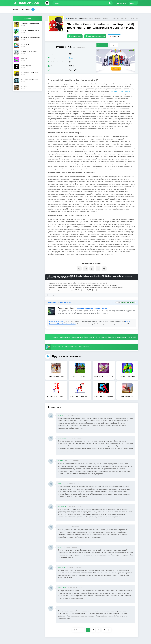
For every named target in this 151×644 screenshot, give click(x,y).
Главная (16, 9)
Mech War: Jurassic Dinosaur (121, 91)
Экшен (72, 58)
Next (107, 630)
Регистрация (123, 3)
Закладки (114, 36)
